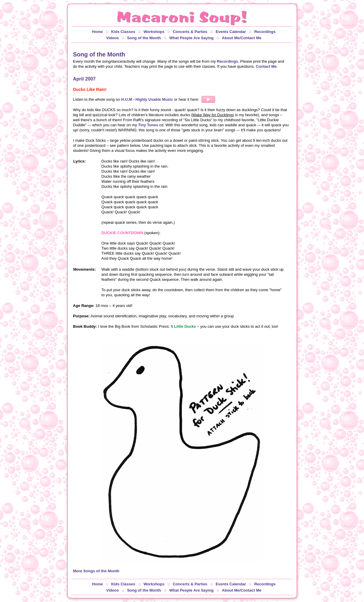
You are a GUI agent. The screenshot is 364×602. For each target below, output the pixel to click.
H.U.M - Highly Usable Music (147, 99)
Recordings (265, 32)
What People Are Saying (192, 38)
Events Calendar (231, 32)
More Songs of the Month (96, 571)
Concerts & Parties (190, 32)
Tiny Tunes (148, 125)
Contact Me (266, 66)
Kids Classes (123, 32)
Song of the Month (144, 38)
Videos (112, 38)
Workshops (154, 32)
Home (97, 32)
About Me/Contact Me (242, 38)
